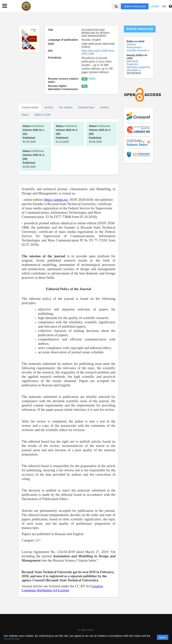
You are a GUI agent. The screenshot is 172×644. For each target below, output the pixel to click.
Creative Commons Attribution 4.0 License (62, 588)
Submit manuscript (135, 6)
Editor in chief (42, 115)
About (25, 115)
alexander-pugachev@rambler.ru (139, 69)
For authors (66, 107)
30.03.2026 (33, 134)
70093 (92, 79)
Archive (49, 107)
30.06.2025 (33, 159)
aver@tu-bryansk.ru (138, 50)
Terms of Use (11, 639)
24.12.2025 (67, 134)
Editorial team (87, 107)
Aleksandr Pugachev (132, 63)
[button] (5, 6)
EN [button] (164, 6)
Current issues (30, 107)
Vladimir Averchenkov (134, 46)
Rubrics (105, 107)
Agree (163, 637)
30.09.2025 (100, 134)
